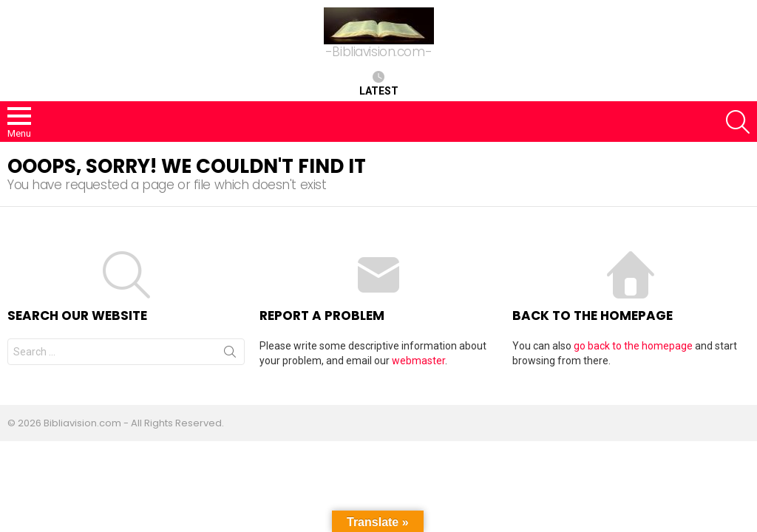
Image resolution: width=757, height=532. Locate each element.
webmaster (418, 361)
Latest (379, 83)
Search (230, 355)
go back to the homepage (633, 346)
